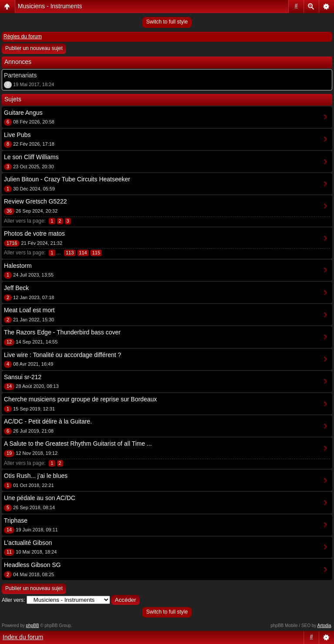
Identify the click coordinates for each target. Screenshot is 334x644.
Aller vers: (13, 600)
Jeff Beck (16, 288)
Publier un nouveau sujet (34, 48)
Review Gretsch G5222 (35, 201)
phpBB (33, 626)
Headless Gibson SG (32, 565)
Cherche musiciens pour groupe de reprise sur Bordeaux (80, 399)
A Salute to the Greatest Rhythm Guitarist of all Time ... (78, 444)
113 (70, 253)
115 (96, 253)
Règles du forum (23, 37)
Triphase (16, 521)
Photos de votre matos (34, 234)
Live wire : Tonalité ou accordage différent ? (63, 355)
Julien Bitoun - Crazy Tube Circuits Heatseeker (67, 179)
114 (83, 253)
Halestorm (18, 266)
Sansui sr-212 (23, 377)
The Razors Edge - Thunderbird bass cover (62, 332)
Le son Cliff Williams (31, 157)
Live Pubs (17, 135)
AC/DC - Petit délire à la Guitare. (48, 421)
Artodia (324, 626)
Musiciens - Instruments (50, 6)
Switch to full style (167, 22)
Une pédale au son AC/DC (40, 498)
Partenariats (20, 75)
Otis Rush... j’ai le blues (36, 476)
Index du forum (23, 637)
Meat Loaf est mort (29, 310)
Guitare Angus (23, 113)
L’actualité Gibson (28, 543)
